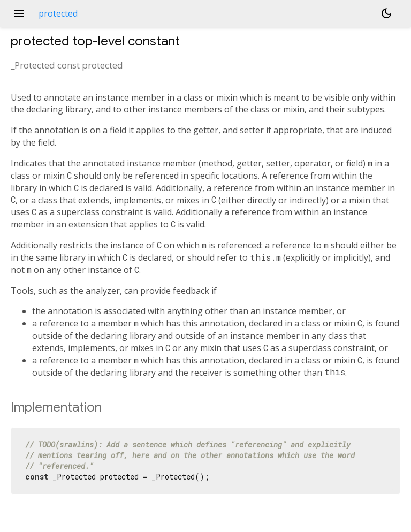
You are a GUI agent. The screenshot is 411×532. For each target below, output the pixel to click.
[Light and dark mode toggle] (386, 13)
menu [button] (19, 13)
